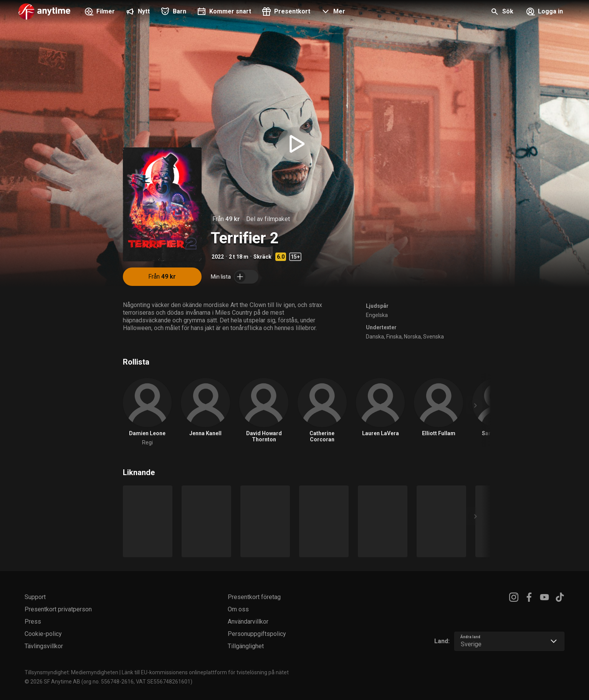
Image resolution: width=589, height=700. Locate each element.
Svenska (433, 337)
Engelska (377, 315)
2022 (218, 257)
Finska (394, 337)
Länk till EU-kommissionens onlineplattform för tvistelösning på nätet (205, 672)
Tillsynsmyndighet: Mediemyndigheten (71, 672)
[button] (332, 12)
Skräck (262, 257)
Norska (412, 337)
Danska (375, 337)
